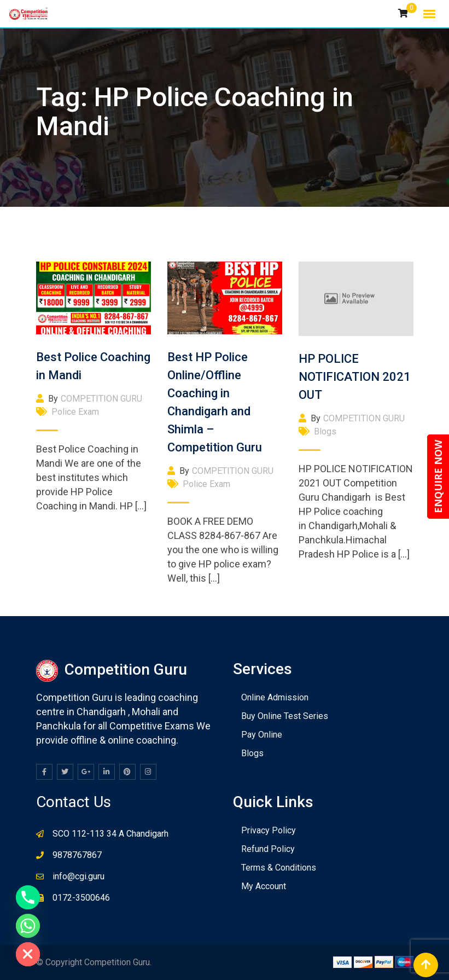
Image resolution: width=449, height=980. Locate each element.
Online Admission (275, 697)
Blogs (325, 431)
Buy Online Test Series (285, 716)
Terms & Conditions (279, 868)
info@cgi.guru (78, 876)
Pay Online (262, 735)
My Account (264, 886)
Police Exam (75, 412)
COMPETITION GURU (101, 399)
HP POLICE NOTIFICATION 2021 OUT (355, 377)
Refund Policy (268, 849)
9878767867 (77, 855)
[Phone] (28, 897)
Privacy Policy (269, 830)
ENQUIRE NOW (438, 477)
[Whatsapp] (28, 926)
